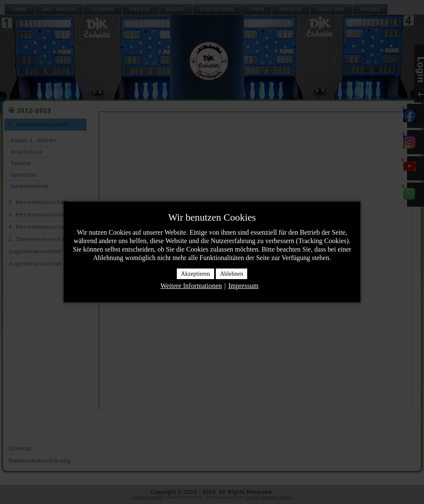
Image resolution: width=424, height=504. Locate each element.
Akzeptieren (195, 274)
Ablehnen (232, 274)
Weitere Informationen (191, 286)
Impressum (243, 286)
